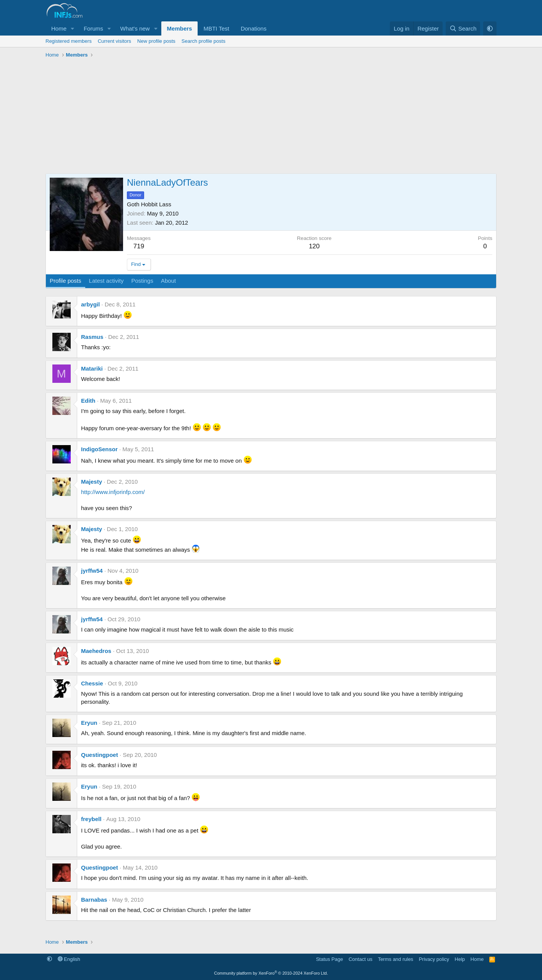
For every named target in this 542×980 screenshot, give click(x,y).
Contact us (360, 959)
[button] (73, 28)
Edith (88, 401)
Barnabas (94, 900)
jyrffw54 (92, 571)
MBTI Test (216, 28)
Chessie (92, 683)
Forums (93, 28)
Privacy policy (434, 959)
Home (59, 28)
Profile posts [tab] (66, 281)
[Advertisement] (271, 118)
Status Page (330, 959)
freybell (91, 819)
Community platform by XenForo (271, 973)
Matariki (92, 369)
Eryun (89, 723)
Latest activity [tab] (106, 281)
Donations (254, 28)
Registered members (69, 41)
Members (180, 28)
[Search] (463, 28)
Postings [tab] (142, 281)
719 (139, 246)
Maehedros (96, 651)
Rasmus (92, 337)
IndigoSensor (99, 449)
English (69, 959)
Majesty (92, 482)
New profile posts (156, 41)
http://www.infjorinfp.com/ (113, 492)
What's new (135, 28)
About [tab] (168, 281)
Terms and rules (396, 959)
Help (460, 959)
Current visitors (114, 41)
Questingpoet (100, 755)
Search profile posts (204, 41)
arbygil (90, 304)
